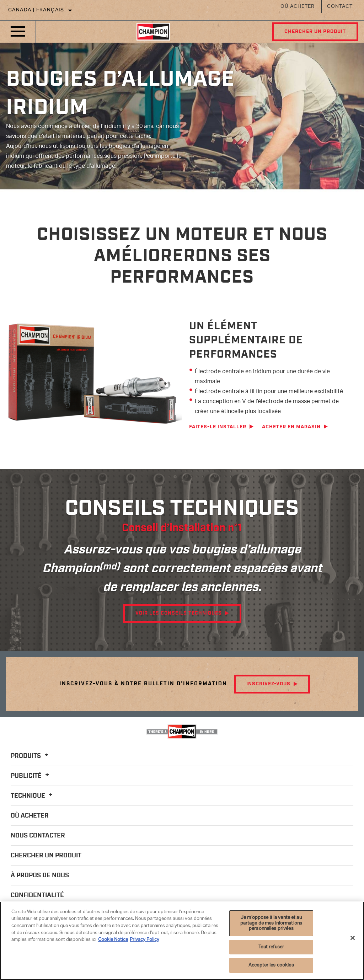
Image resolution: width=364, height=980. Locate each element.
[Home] (153, 32)
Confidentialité (37, 895)
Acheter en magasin (291, 427)
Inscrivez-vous (268, 684)
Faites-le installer (218, 427)
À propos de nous (40, 875)
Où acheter (298, 7)
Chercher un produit (315, 32)
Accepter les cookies (271, 965)
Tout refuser (271, 947)
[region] (182, 941)
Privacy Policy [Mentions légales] (144, 940)
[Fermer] (353, 938)
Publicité (31, 776)
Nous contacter (38, 836)
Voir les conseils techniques (179, 613)
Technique (33, 796)
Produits (31, 756)
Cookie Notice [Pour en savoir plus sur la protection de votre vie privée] (113, 940)
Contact (340, 7)
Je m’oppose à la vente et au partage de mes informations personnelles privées (271, 923)
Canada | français (36, 10)
